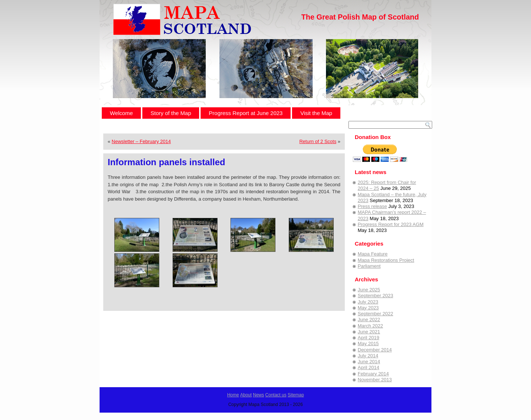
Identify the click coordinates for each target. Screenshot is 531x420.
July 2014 (368, 356)
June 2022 (369, 320)
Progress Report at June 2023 (246, 113)
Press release (372, 206)
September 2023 (375, 296)
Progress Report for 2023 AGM (391, 224)
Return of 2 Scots (318, 141)
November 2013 (375, 380)
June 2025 (369, 290)
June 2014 (369, 362)
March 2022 (370, 326)
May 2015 (368, 343)
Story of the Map (171, 113)
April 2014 (369, 367)
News (258, 395)
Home (233, 395)
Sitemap (296, 395)
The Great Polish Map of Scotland (360, 17)
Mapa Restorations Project (386, 260)
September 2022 (375, 314)
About (246, 395)
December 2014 (375, 350)
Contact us (276, 395)
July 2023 (368, 302)
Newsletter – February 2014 (141, 141)
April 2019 (369, 338)
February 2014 (373, 374)
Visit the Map (316, 113)
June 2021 (369, 332)
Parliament (369, 266)
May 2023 (368, 308)
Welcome (121, 113)
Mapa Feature (373, 254)
